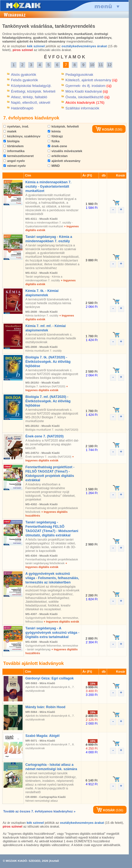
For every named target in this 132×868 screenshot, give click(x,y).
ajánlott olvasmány (64, 161)
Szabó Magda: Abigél (42, 736)
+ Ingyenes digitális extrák (61, 622)
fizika (54, 141)
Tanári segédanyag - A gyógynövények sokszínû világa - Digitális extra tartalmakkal (52, 633)
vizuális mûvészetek (65, 151)
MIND (54, 166)
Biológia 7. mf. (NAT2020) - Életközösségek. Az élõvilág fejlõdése (48, 401)
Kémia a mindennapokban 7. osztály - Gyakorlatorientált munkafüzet (48, 186)
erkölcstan (58, 156)
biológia (11, 141)
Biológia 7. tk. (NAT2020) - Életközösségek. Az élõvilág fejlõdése (48, 362)
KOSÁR (105, 130)
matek (10, 131)
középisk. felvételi (63, 126)
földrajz (55, 136)
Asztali (54, 861)
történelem (14, 146)
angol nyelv (14, 161)
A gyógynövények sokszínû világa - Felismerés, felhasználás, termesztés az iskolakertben (52, 578)
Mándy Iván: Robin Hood (45, 707)
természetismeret (19, 156)
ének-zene (57, 146)
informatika (14, 151)
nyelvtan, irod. (16, 126)
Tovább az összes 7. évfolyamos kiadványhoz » (39, 811)
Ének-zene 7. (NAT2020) (45, 436)
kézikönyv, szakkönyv (22, 136)
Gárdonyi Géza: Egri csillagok (50, 678)
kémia (54, 131)
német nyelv (15, 166)
